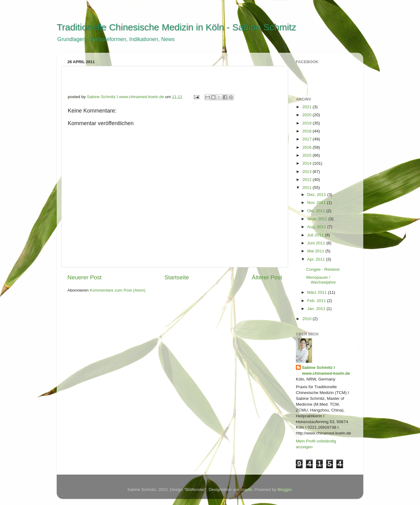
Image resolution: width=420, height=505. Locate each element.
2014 (307, 163)
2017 (307, 139)
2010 (307, 319)
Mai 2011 (316, 251)
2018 (307, 131)
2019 (307, 123)
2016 (307, 147)
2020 (307, 115)
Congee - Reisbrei (323, 269)
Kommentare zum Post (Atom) (118, 290)
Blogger (284, 490)
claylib (246, 490)
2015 (307, 155)
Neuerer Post (84, 277)
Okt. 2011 (317, 211)
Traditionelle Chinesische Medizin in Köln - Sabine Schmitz (176, 27)
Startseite (177, 277)
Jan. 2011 (317, 309)
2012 (307, 180)
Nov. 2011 (317, 203)
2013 (307, 172)
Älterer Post (267, 277)
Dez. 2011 (317, 195)
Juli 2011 (316, 235)
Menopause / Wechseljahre (321, 280)
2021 (307, 107)
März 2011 (318, 292)
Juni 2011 (317, 243)
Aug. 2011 (317, 227)
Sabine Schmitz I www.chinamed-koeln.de (326, 370)
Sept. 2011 (318, 219)
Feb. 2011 (317, 301)
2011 (307, 187)
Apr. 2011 (317, 259)
